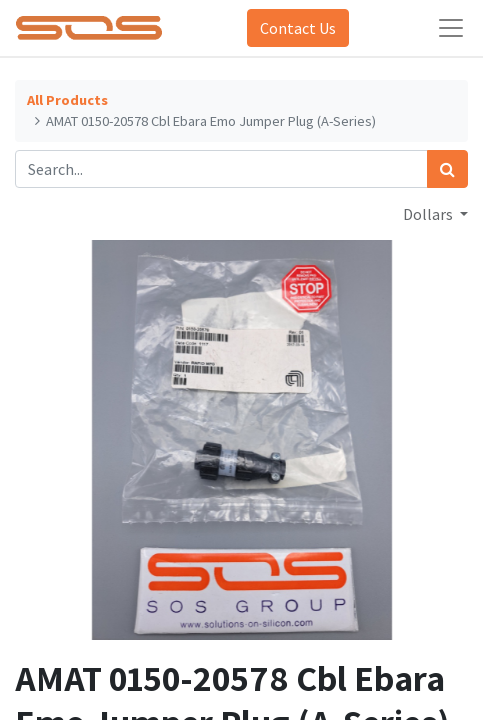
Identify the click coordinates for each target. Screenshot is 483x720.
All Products (67, 100)
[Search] (447, 169)
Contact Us (298, 28)
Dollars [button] (429, 214)
